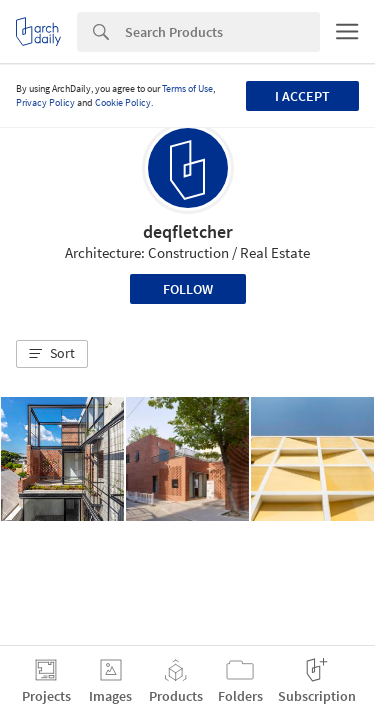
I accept (302, 96)
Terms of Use (187, 88)
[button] (52, 354)
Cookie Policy (123, 102)
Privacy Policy (45, 102)
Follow (188, 289)
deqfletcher (188, 231)
